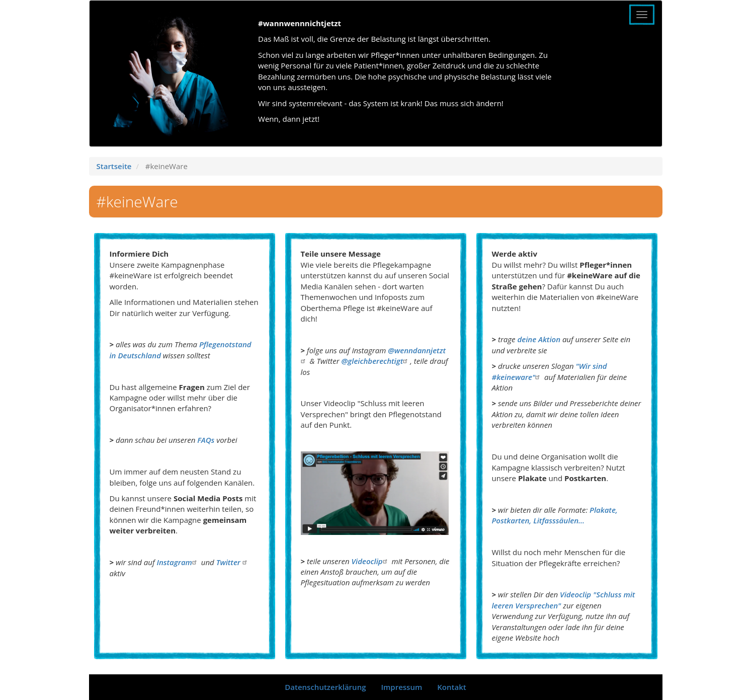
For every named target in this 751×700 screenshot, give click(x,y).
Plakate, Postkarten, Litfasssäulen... (555, 515)
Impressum (401, 687)
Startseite (114, 166)
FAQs (206, 440)
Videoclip (371, 561)
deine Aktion (539, 339)
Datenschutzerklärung (325, 687)
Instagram (178, 562)
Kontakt (451, 687)
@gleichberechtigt (376, 361)
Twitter (233, 562)
